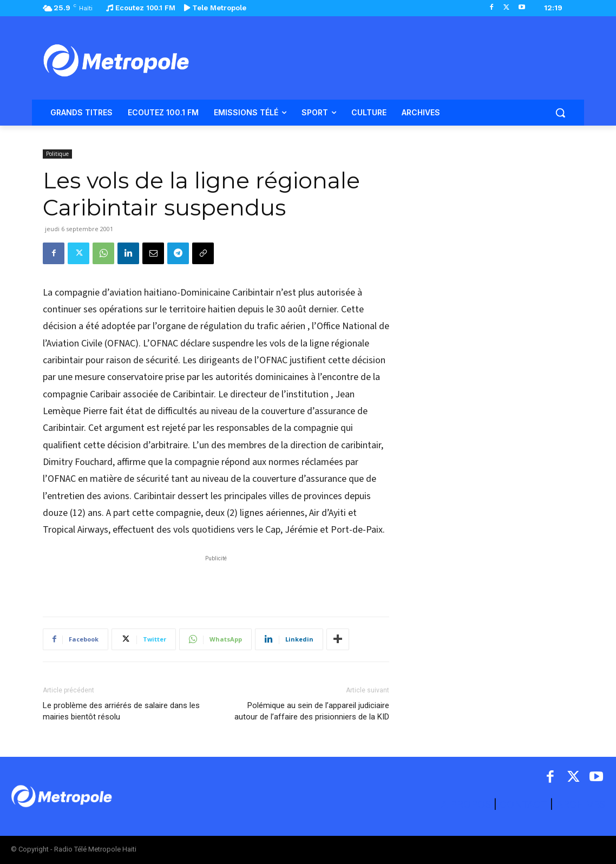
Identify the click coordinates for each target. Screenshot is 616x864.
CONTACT (523, 804)
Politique (57, 154)
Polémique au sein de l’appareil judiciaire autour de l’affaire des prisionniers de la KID (312, 711)
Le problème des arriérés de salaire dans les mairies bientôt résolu (121, 711)
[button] (560, 113)
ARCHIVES (581, 804)
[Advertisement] (216, 580)
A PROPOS (467, 804)
